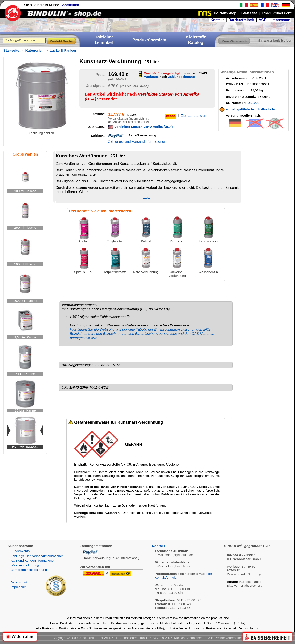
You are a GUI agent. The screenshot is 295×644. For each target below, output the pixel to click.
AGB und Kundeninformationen (33, 560)
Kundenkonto (20, 551)
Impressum (281, 20)
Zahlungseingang (181, 77)
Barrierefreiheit (241, 20)
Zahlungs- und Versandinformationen (137, 142)
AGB (263, 20)
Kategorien (34, 51)
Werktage (151, 77)
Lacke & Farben (63, 51)
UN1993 (253, 103)
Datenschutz (20, 582)
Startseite (11, 51)
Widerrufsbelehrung (25, 565)
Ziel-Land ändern (194, 116)
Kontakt (217, 20)
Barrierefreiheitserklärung (29, 570)
